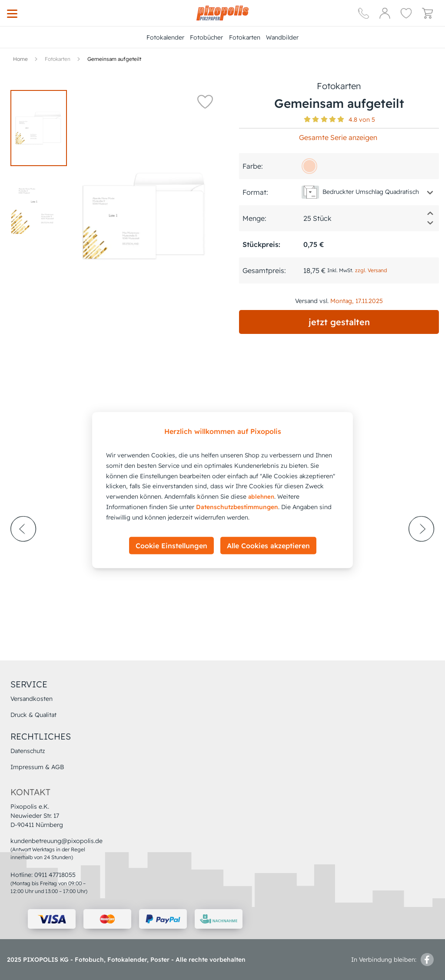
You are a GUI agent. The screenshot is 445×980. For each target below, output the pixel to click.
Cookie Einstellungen (171, 545)
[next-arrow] (422, 553)
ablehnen (261, 497)
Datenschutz (28, 751)
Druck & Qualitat (33, 715)
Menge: (254, 218)
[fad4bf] (309, 166)
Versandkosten (32, 699)
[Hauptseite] (222, 13)
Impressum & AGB (37, 767)
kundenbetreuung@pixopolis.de (56, 841)
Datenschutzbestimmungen (237, 507)
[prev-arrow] (23, 553)
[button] (205, 101)
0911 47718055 (55, 875)
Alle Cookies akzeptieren (268, 545)
